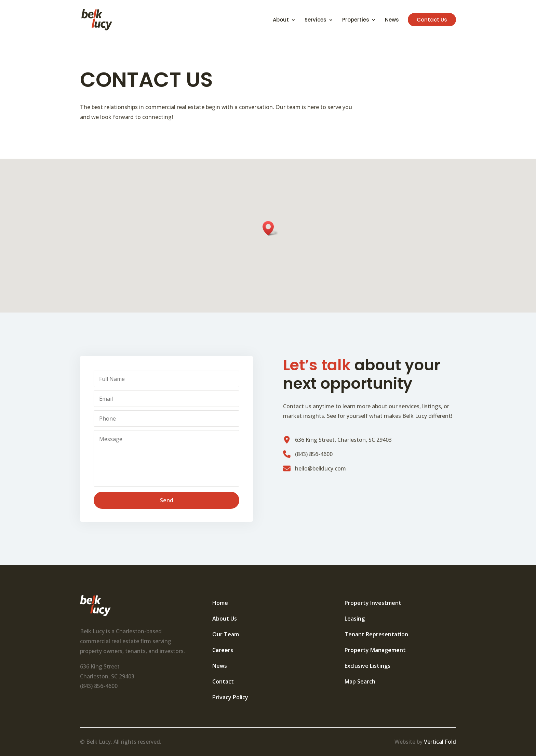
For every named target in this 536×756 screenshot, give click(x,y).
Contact (223, 681)
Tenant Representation (376, 634)
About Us (225, 619)
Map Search (360, 681)
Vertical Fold (440, 742)
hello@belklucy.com (320, 468)
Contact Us (432, 20)
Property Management (375, 650)
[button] (270, 228)
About (281, 20)
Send (167, 500)
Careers (223, 650)
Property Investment (373, 603)
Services (316, 20)
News (392, 20)
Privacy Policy (230, 697)
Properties (356, 20)
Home (220, 603)
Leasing (355, 619)
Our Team (226, 634)
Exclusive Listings (367, 666)
